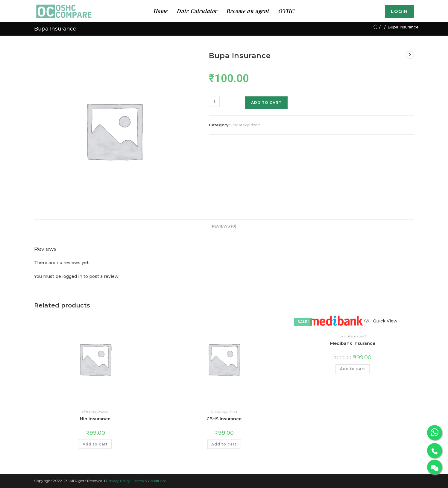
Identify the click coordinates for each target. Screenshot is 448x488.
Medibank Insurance (353, 343)
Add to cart (266, 103)
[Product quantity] (214, 101)
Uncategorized (246, 125)
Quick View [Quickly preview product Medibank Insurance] (381, 321)
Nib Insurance (95, 419)
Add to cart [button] (95, 444)
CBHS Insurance (224, 419)
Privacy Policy (118, 481)
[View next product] (410, 55)
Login (399, 11)
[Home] (375, 27)
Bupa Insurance (403, 27)
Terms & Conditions (150, 481)
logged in (72, 276)
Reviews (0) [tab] (224, 226)
